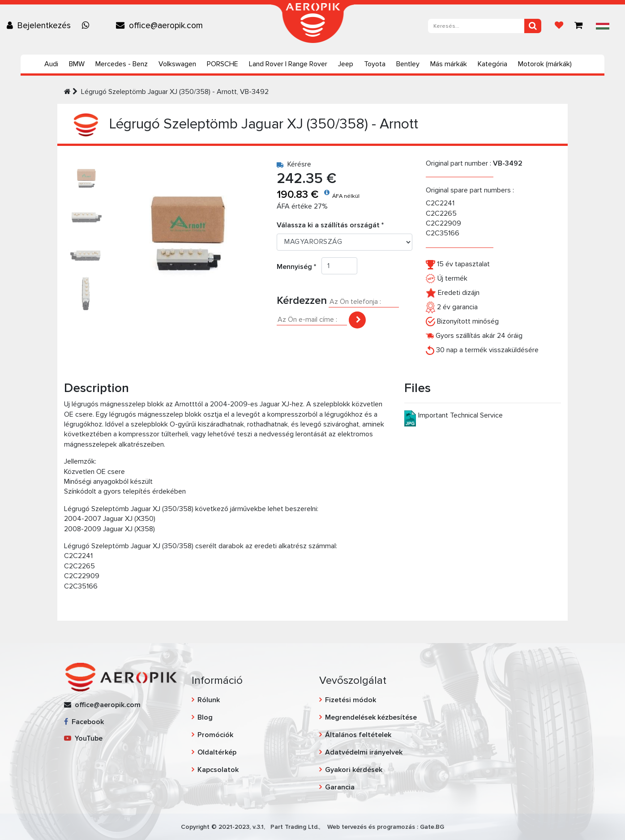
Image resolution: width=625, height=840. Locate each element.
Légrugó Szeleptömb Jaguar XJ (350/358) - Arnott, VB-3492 (175, 92)
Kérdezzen (302, 301)
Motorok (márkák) (545, 64)
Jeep (346, 64)
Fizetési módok (351, 700)
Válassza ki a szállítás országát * (330, 225)
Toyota (375, 64)
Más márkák (449, 64)
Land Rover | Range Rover (288, 64)
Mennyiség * (299, 267)
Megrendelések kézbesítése (371, 717)
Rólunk (209, 700)
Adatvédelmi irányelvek (364, 752)
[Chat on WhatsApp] (88, 26)
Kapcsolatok (218, 770)
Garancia (340, 787)
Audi (51, 64)
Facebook (84, 722)
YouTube (83, 738)
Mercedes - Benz (122, 64)
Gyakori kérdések (354, 770)
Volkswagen (177, 64)
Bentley (408, 64)
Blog (205, 717)
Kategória (492, 64)
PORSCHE (223, 64)
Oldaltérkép (217, 752)
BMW (77, 64)
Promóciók (215, 735)
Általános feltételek (358, 735)
